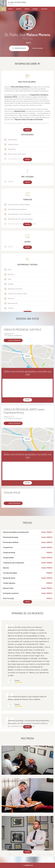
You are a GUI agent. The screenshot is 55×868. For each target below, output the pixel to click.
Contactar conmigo (38, 48)
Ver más (27, 130)
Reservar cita (28, 865)
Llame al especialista (13, 340)
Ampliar (27, 356)
